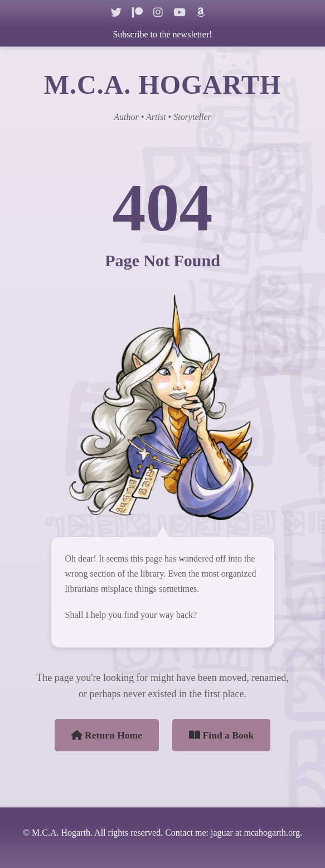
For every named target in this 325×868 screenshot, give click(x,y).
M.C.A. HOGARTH (163, 85)
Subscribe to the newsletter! (162, 34)
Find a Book (221, 735)
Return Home (107, 735)
